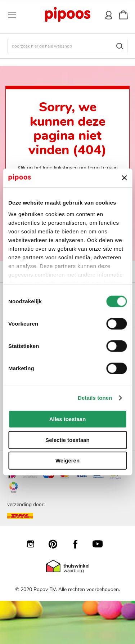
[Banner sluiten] (124, 178)
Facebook (79, 544)
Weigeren (67, 460)
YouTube (101, 544)
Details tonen (95, 398)
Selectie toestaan (67, 440)
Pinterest (57, 544)
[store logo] (67, 15)
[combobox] (67, 46)
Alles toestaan (68, 419)
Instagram (34, 544)
